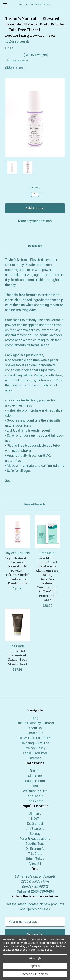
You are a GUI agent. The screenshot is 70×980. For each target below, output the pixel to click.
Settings (35, 958)
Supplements (35, 781)
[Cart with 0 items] (67, 5)
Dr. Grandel (35, 824)
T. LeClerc (35, 854)
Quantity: (35, 188)
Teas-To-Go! (35, 796)
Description (35, 246)
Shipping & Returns (35, 743)
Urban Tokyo (35, 859)
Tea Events (35, 801)
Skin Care (35, 776)
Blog (35, 718)
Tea (35, 786)
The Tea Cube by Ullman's (35, 723)
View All (35, 864)
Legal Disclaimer (35, 753)
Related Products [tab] (35, 504)
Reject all (35, 966)
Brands (35, 771)
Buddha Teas (35, 844)
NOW (35, 818)
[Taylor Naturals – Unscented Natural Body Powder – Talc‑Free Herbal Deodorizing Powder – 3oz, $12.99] (18, 532)
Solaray (35, 834)
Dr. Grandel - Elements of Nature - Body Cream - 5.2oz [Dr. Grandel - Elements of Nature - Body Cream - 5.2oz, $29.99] (17, 658)
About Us (35, 728)
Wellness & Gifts (35, 791)
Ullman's (35, 813)
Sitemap (35, 758)
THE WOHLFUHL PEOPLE (35, 738)
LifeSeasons (35, 829)
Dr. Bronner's (35, 849)
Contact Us (35, 733)
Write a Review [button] (17, 60)
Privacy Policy (35, 748)
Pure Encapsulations (35, 839)
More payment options (35, 221)
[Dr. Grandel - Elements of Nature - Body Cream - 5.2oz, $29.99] (18, 625)
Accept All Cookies (35, 974)
